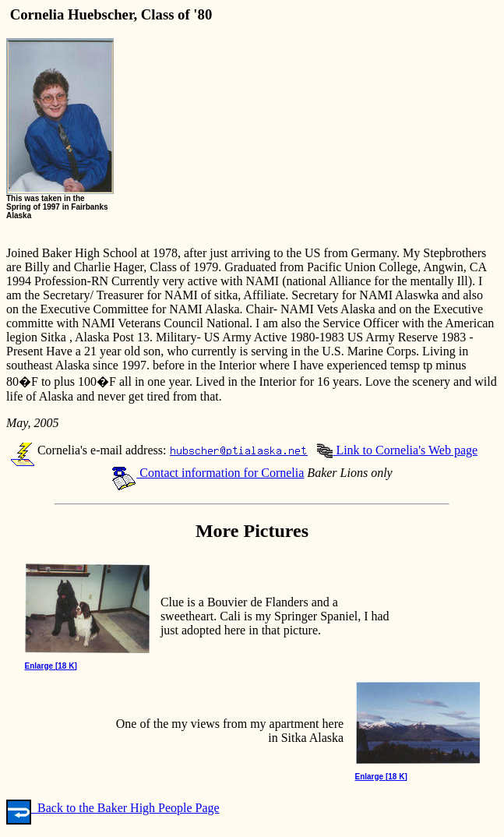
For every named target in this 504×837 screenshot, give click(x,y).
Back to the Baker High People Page (113, 808)
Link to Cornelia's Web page (397, 450)
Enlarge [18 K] (51, 666)
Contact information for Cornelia (208, 473)
